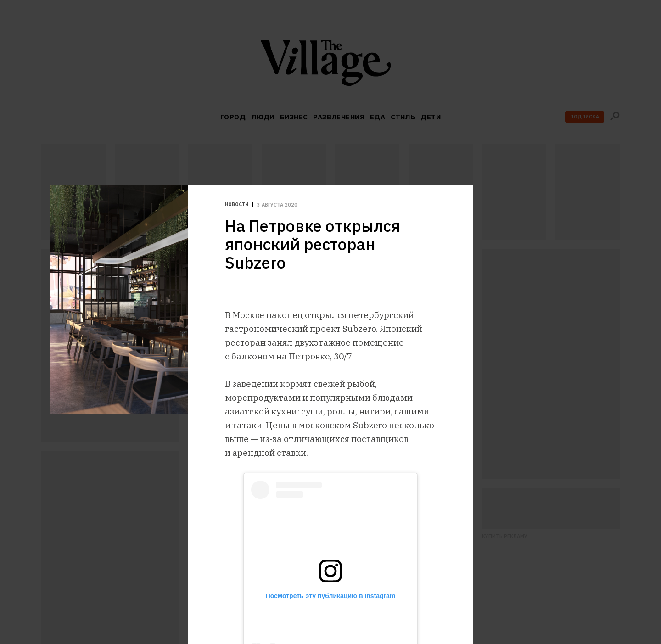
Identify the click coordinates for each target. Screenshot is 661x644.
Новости (237, 205)
